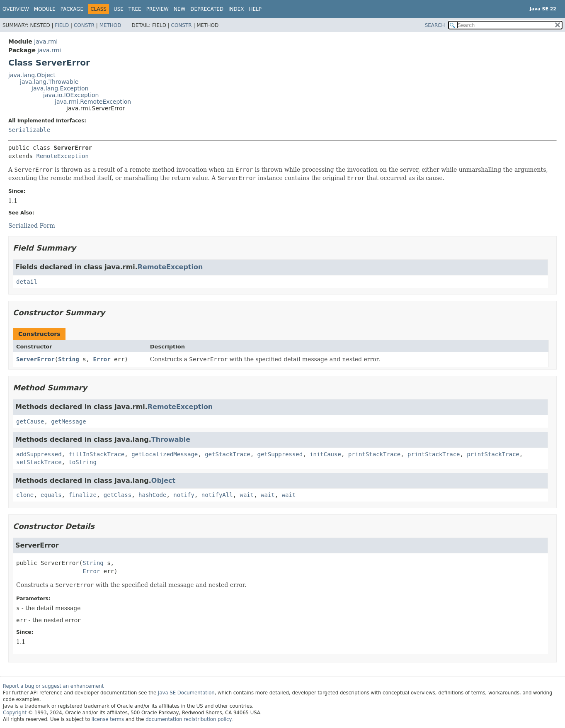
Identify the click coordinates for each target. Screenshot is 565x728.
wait (247, 495)
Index (236, 9)
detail (27, 282)
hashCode (152, 495)
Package (72, 9)
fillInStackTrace (96, 454)
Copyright (15, 713)
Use (119, 9)
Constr (84, 25)
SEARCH (435, 25)
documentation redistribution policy (188, 719)
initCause (325, 454)
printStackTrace (374, 454)
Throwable (171, 439)
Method (110, 25)
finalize (82, 495)
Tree (135, 9)
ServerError (35, 359)
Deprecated (207, 9)
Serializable (29, 130)
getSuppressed (280, 454)
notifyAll (217, 495)
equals (51, 495)
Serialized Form (32, 226)
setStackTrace (39, 462)
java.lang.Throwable (49, 82)
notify (184, 495)
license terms (108, 719)
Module (45, 9)
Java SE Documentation (186, 693)
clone (25, 495)
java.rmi (46, 41)
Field (62, 25)
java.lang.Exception (60, 88)
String (69, 359)
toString (82, 462)
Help (256, 9)
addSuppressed (39, 454)
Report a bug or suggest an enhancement (53, 686)
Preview (158, 9)
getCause (30, 421)
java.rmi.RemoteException (93, 102)
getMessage (68, 421)
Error (102, 359)
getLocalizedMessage (165, 454)
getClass (118, 495)
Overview (16, 9)
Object (163, 481)
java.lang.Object (32, 75)
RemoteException (62, 156)
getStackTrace (228, 454)
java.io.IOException (71, 95)
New (179, 9)
